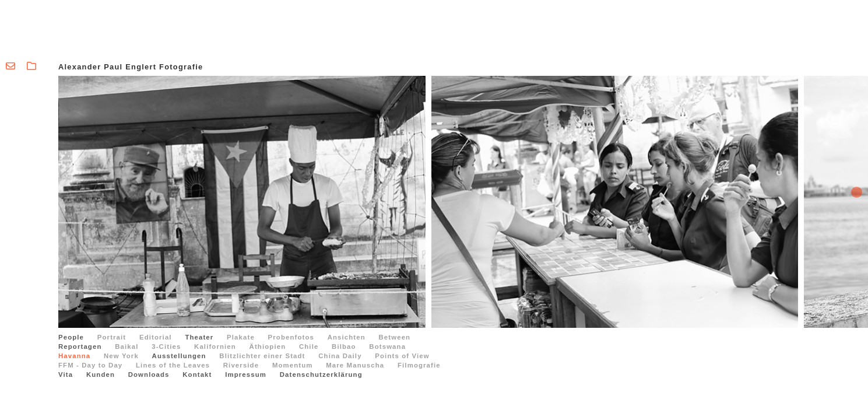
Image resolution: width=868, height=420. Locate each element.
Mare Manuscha (355, 365)
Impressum (246, 374)
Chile (309, 346)
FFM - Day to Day (90, 365)
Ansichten (347, 337)
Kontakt (197, 374)
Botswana (387, 346)
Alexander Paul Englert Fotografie (131, 67)
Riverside (241, 365)
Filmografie (419, 365)
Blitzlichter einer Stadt (262, 356)
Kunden (101, 374)
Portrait (112, 337)
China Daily (340, 356)
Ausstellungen (179, 356)
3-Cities (166, 346)
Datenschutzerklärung (321, 374)
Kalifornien (215, 346)
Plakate (241, 337)
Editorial (156, 337)
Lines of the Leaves (173, 365)
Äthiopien (268, 346)
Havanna (74, 356)
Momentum (293, 365)
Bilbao (344, 346)
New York (121, 356)
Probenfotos (291, 337)
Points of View (402, 356)
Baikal (126, 346)
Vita (66, 374)
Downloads (149, 374)
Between (395, 337)
